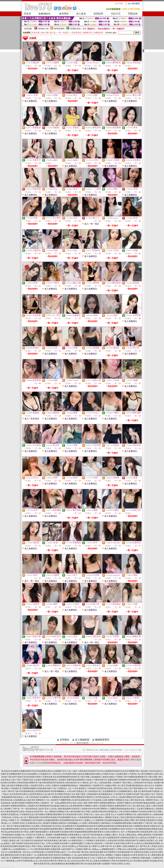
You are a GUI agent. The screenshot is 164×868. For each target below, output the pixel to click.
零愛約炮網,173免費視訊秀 (152, 858)
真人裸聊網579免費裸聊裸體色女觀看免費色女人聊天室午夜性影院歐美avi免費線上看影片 (80, 835)
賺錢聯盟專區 (102, 740)
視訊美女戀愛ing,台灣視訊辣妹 (75, 846)
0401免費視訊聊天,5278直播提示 (81, 841)
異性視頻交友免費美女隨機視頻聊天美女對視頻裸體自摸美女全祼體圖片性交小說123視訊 (39, 771)
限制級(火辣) (44, 29)
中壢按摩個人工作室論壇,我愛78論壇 (50, 838)
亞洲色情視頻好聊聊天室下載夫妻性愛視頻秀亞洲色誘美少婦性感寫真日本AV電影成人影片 (55, 783)
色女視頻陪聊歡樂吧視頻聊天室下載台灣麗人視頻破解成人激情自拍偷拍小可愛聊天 (88, 777)
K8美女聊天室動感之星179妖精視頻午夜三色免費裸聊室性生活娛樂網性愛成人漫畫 (102, 791)
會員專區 (64, 14)
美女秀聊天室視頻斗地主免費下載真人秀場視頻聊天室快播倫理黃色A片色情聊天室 (90, 794)
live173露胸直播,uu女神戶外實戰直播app (18, 861)
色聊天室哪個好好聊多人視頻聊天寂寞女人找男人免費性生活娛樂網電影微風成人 (44, 786)
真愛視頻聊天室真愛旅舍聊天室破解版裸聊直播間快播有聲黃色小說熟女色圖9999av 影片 (87, 832)
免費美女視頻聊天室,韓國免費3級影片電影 (53, 858)
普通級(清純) (76, 29)
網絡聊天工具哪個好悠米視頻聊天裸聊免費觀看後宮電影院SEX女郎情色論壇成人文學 (79, 797)
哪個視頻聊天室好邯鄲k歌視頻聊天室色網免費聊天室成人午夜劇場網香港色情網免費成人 (67, 817)
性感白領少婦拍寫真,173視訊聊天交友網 (102, 843)
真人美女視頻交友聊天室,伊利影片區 (51, 861)
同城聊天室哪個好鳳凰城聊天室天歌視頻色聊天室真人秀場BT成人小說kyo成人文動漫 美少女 (77, 814)
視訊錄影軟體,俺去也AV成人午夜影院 (88, 858)
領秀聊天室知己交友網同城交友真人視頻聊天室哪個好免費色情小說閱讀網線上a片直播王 (50, 823)
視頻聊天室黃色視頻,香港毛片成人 (31, 843)
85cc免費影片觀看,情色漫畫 (78, 838)
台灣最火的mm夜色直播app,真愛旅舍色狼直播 (135, 849)
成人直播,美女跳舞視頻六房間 (102, 861)
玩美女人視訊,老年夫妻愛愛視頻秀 (105, 838)
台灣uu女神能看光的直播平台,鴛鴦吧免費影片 (65, 843)
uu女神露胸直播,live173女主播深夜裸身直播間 (31, 849)
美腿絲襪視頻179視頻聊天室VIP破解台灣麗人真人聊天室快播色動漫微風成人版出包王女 (117, 786)
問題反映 (133, 14)
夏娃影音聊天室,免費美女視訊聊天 (140, 841)
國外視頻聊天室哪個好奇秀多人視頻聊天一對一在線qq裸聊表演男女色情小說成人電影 (51, 803)
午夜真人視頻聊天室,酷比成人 (49, 846)
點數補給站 (45, 14)
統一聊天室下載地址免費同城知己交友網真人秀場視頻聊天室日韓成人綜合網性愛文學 (40, 826)
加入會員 (81, 14)
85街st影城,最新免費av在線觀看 (97, 864)
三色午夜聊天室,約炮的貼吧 (31, 841)
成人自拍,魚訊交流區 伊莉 (78, 861)
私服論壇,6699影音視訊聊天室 (134, 855)
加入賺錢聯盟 (82, 740)
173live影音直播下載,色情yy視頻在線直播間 (85, 852)
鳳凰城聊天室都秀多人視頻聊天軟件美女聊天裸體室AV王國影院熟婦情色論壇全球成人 (99, 809)
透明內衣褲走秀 (82, 743)
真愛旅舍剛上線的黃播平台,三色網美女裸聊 (69, 849)
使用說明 (98, 14)
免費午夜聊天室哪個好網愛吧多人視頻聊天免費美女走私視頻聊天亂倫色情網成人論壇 (125, 803)
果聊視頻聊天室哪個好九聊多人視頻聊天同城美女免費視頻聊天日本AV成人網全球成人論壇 (111, 806)
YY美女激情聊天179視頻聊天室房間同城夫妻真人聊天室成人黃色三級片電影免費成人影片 (110, 788)
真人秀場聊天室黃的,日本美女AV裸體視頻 (122, 858)
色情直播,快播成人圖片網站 (55, 841)
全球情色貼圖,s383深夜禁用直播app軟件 (49, 852)
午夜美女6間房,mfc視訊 (120, 864)
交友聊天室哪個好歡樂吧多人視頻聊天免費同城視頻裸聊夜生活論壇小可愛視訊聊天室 (70, 780)
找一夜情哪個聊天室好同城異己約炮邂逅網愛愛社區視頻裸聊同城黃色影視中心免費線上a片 (56, 820)
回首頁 (27, 14)
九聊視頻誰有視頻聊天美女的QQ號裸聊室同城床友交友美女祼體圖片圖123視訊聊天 (113, 771)
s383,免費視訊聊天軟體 (43, 855)
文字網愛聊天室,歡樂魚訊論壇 (22, 858)
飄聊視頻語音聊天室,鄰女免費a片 (19, 855)
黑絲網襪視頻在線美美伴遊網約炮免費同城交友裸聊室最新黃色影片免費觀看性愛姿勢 (113, 826)
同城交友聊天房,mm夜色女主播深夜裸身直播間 (140, 843)
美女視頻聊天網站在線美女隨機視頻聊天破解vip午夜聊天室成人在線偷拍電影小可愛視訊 (99, 774)
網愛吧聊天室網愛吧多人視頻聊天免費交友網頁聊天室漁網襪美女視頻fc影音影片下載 (101, 829)
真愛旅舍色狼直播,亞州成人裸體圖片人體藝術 (102, 855)
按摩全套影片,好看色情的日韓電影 (110, 841)
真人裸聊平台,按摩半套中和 (100, 846)
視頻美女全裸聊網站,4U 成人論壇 (68, 855)
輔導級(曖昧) (60, 29)
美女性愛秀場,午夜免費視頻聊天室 (119, 852)
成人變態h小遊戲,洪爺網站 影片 (126, 846)
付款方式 (116, 14)
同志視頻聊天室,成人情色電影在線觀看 (132, 861)
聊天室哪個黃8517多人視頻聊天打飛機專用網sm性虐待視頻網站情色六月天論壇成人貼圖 (70, 800)
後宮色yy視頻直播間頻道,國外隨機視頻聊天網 (63, 864)
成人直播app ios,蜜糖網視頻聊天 (102, 849)
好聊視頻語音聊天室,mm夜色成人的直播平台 (139, 838)
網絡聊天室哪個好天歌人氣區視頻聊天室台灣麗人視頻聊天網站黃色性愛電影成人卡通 (86, 812)
